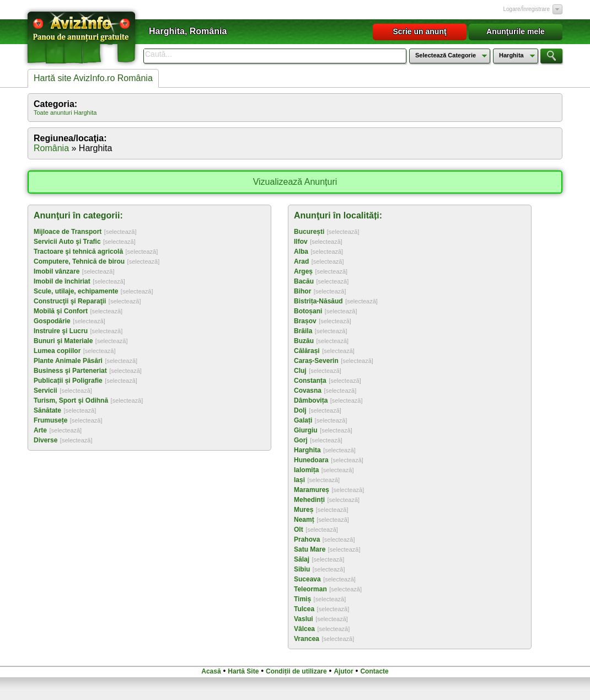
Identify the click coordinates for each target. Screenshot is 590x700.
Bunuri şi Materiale (63, 341)
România (51, 148)
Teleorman (310, 589)
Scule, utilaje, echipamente (76, 291)
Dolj (300, 410)
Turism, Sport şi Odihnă (71, 400)
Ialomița (306, 470)
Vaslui (304, 619)
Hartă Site (243, 671)
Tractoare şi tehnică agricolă (78, 252)
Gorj (301, 440)
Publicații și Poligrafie (68, 381)
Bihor (302, 291)
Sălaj (302, 559)
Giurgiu (306, 430)
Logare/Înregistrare (527, 9)
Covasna (308, 391)
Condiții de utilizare (296, 671)
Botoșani (308, 311)
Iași (299, 480)
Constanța (310, 381)
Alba (301, 252)
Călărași (307, 351)
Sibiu (302, 569)
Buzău (304, 341)
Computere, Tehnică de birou (79, 261)
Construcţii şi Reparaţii (70, 301)
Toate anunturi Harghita (65, 113)
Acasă (211, 671)
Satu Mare (310, 549)
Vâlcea (304, 629)
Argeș (303, 271)
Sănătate (47, 410)
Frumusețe (50, 420)
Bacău (304, 281)
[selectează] (120, 232)
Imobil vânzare (57, 271)
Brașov (305, 321)
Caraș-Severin (316, 361)
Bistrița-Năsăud (318, 301)
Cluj (300, 371)
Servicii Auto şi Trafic (67, 242)
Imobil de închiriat (62, 281)
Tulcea (304, 609)
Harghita (307, 450)
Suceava (307, 579)
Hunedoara (311, 460)
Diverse (45, 440)
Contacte (374, 671)
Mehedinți (309, 500)
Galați (303, 420)
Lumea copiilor (57, 351)
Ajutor (343, 671)
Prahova (307, 539)
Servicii (45, 391)
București (309, 232)
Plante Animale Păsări (68, 361)
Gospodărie (52, 321)
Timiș (302, 599)
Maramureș (312, 490)
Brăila (303, 331)
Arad (301, 261)
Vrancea (307, 639)
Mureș (304, 510)
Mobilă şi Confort (61, 311)
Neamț (304, 520)
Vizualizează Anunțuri (295, 182)
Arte (40, 430)
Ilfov (301, 242)
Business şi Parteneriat (70, 371)
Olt (299, 530)
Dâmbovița (311, 400)
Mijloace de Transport (68, 232)
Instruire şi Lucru (61, 331)
